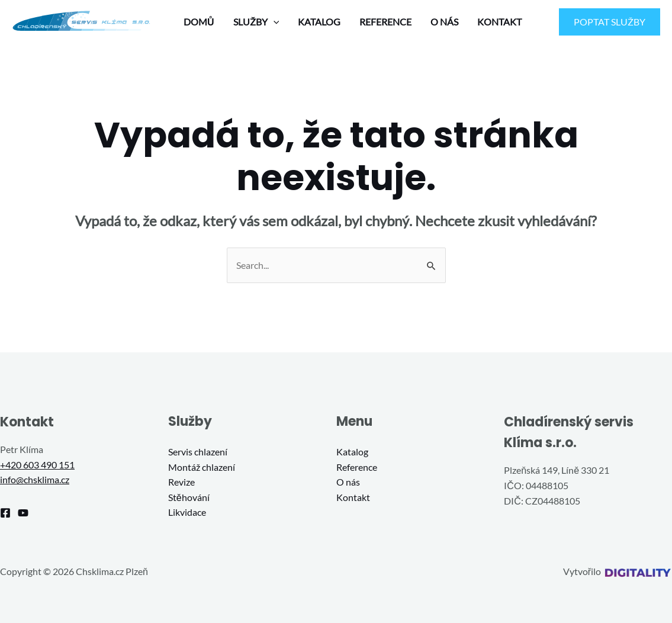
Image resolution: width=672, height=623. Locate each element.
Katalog (352, 452)
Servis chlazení (198, 452)
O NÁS (444, 22)
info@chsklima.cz (35, 479)
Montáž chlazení (202, 467)
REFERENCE (385, 22)
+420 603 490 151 (37, 465)
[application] (274, 22)
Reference (357, 467)
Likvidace (187, 512)
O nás (348, 482)
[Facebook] (5, 513)
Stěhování (189, 497)
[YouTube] (23, 513)
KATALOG (319, 22)
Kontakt (353, 497)
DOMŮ (199, 22)
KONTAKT (499, 22)
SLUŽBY (256, 22)
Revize (181, 482)
